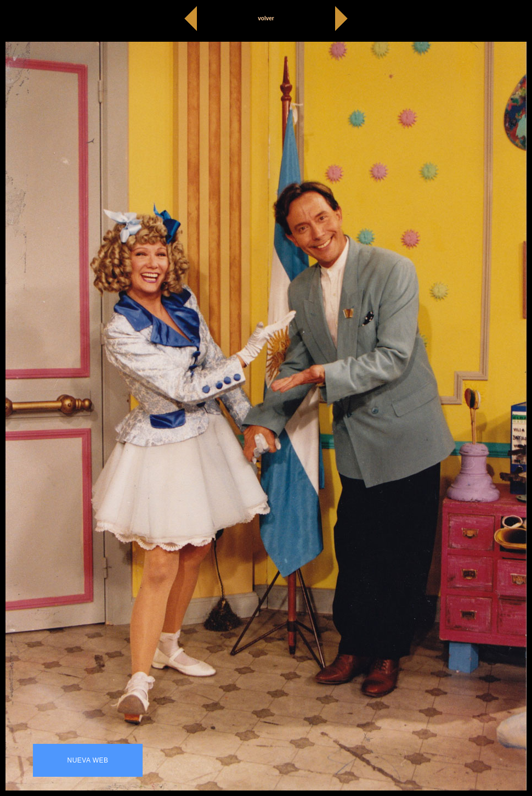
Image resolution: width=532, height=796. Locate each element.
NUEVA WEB (88, 760)
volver (266, 18)
